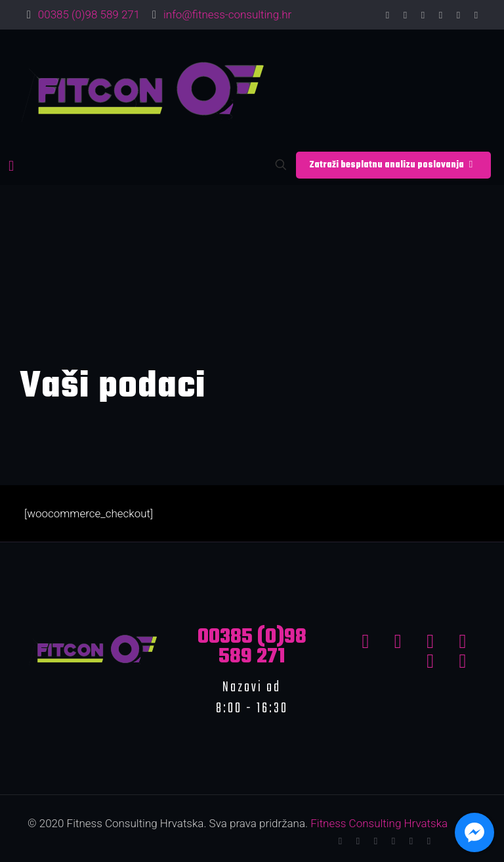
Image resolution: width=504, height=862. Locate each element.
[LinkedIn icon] (441, 15)
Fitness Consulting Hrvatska (379, 823)
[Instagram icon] (476, 15)
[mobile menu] (11, 166)
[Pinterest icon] (458, 15)
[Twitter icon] (405, 15)
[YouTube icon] (423, 15)
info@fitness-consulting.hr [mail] (227, 14)
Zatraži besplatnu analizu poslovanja (393, 165)
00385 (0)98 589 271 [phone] (89, 14)
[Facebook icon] (388, 15)
